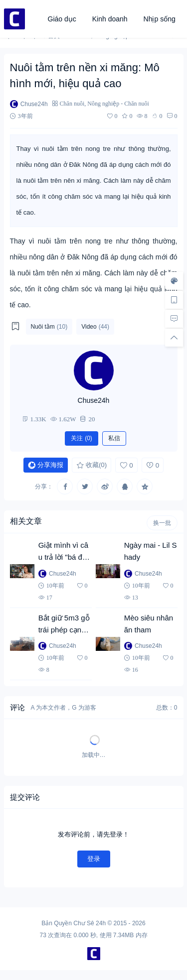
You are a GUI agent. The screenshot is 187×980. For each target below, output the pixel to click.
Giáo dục (62, 19)
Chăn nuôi (72, 103)
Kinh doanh (110, 19)
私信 (114, 438)
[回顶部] (174, 338)
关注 (82, 438)
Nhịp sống (160, 19)
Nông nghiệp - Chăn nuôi (118, 103)
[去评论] (174, 319)
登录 (94, 859)
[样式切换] (174, 281)
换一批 (162, 523)
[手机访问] (174, 300)
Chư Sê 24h (90, 923)
